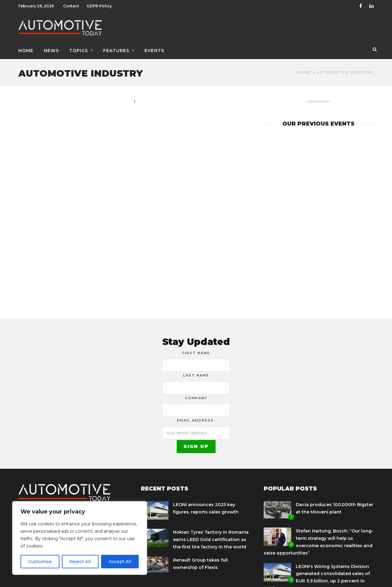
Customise (40, 562)
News (51, 48)
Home (26, 48)
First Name (196, 349)
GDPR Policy (99, 6)
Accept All (120, 562)
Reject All (80, 562)
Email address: (196, 416)
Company (196, 394)
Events (154, 48)
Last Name (196, 371)
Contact (71, 6)
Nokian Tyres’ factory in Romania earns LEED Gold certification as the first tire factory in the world (211, 535)
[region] (80, 538)
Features (116, 48)
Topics (79, 48)
